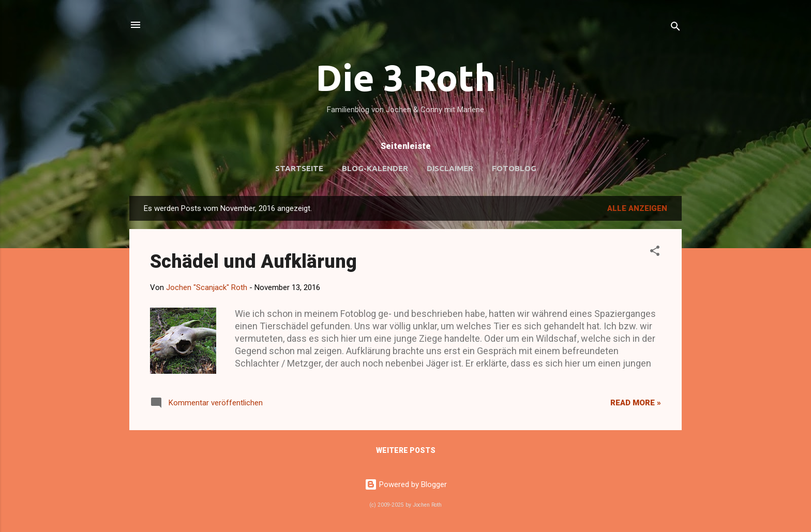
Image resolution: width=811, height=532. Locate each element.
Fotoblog (514, 168)
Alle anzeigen (637, 208)
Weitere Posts (406, 450)
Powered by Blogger (406, 484)
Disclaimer (450, 168)
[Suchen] (675, 28)
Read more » (636, 403)
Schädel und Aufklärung (253, 262)
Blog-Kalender (375, 168)
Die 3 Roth (406, 78)
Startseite (299, 168)
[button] (655, 253)
